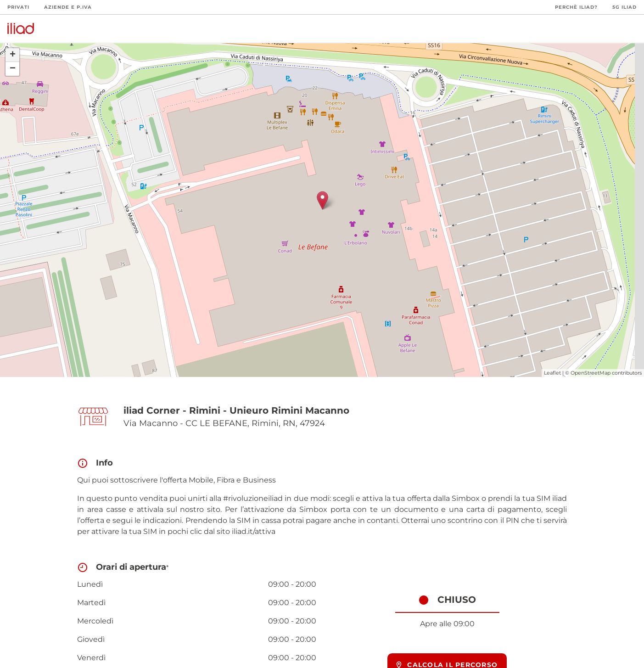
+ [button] (13, 55)
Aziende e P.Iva (68, 7)
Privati (18, 7)
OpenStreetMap (591, 373)
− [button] (13, 69)
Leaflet (552, 373)
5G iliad (624, 7)
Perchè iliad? (576, 7)
